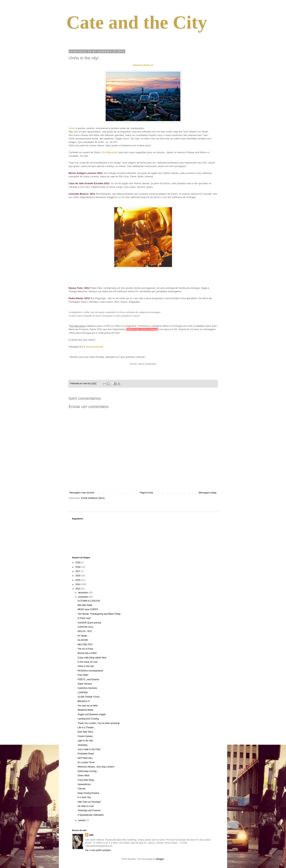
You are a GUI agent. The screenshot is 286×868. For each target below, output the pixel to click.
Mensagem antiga (208, 493)
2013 (78, 589)
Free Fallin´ (83, 675)
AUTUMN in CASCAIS (89, 601)
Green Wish (83, 776)
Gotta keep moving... (88, 771)
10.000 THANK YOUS (89, 697)
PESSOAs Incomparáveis (90, 671)
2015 (78, 580)
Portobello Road (86, 754)
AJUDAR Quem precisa (89, 623)
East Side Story (85, 732)
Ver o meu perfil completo (98, 850)
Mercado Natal (85, 605)
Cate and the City (137, 22)
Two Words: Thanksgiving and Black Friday (99, 614)
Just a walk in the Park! (89, 749)
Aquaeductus (84, 784)
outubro (82, 820)
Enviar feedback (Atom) (93, 498)
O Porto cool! (84, 618)
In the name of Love (87, 662)
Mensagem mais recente (82, 493)
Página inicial (146, 493)
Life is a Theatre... (87, 728)
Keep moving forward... (89, 793)
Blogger (160, 859)
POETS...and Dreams (88, 679)
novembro (83, 597)
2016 (78, 576)
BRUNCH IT (84, 701)
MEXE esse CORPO (88, 609)
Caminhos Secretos (87, 688)
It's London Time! (86, 762)
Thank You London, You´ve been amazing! (99, 723)
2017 (78, 571)
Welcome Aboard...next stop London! (96, 767)
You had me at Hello (88, 706)
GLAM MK (83, 640)
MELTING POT (85, 645)
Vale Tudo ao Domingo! (89, 802)
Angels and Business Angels (92, 714)
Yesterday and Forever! (89, 810)
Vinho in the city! (86, 666)
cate (91, 835)
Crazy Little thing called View (92, 658)
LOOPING (83, 693)
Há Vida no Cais (86, 806)
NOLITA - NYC (85, 631)
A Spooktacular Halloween (91, 815)
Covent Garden (85, 736)
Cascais (82, 789)
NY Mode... (83, 636)
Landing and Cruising (88, 719)
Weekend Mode (85, 710)
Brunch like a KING (87, 653)
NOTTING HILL (85, 758)
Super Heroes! (85, 684)
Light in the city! (85, 741)
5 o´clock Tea (84, 797)
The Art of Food (85, 649)
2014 (78, 584)
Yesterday (83, 745)
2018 (78, 567)
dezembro (83, 593)
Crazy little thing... (86, 780)
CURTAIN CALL (86, 627)
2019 (78, 563)
